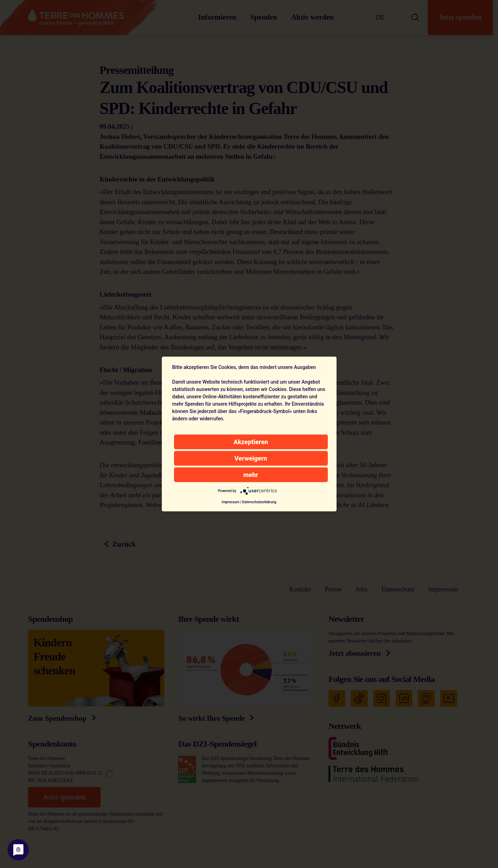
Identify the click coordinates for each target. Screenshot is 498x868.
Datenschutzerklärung (259, 502)
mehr (251, 475)
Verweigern (251, 458)
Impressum (230, 502)
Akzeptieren (251, 442)
